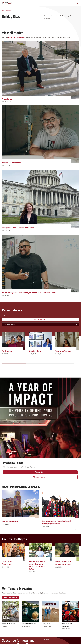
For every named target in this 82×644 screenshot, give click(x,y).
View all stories (40, 319)
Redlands (7, 10)
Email (45, 640)
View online (40, 472)
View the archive (11, 597)
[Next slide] (78, 363)
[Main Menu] (78, 3)
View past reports (40, 477)
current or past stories (16, 37)
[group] (14, 345)
